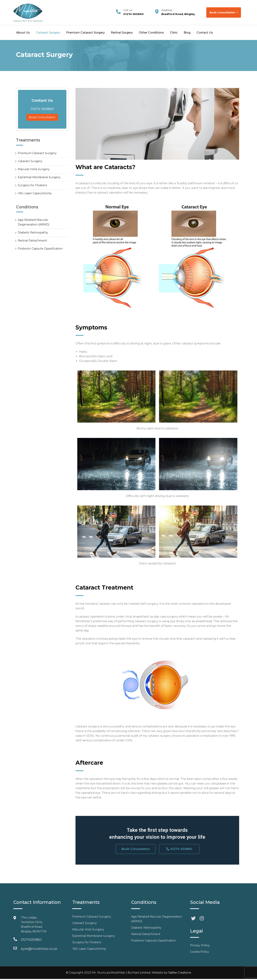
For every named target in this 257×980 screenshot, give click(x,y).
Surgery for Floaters (32, 185)
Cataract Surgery (48, 33)
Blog (187, 33)
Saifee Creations (180, 974)
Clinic (174, 33)
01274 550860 (42, 109)
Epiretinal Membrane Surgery (39, 177)
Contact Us (205, 33)
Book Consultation (224, 12)
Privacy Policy (200, 946)
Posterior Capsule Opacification (40, 249)
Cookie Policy (200, 953)
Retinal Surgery (122, 33)
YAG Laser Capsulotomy (35, 193)
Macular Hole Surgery (34, 169)
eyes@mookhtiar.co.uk (39, 950)
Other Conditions (151, 33)
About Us (23, 33)
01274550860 (31, 941)
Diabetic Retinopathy (33, 233)
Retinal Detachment (32, 241)
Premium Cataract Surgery (85, 33)
